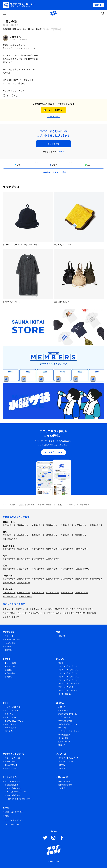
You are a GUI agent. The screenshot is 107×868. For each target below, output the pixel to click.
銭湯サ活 (62, 745)
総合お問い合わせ (65, 785)
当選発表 (8, 670)
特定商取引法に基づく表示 (13, 812)
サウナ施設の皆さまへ (13, 781)
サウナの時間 (63, 738)
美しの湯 (11, 21)
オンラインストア (12, 707)
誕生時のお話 (10, 761)
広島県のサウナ (53, 579)
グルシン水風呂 (47, 609)
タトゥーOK (22, 613)
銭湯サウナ (60, 609)
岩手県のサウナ (38, 525)
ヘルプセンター (64, 781)
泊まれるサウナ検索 (12, 639)
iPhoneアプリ (10, 765)
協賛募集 (8, 677)
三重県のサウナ (53, 559)
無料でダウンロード (53, 452)
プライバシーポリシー (11, 824)
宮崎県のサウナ (82, 593)
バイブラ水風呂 (9, 613)
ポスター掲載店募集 (12, 788)
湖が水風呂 (91, 613)
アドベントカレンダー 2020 (69, 684)
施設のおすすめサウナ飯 (68, 714)
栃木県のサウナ (24, 535)
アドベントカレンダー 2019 (69, 687)
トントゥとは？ (54, 116)
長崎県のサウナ (38, 593)
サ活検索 (8, 646)
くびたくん (15, 37)
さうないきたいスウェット (15, 721)
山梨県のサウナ (67, 549)
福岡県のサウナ (9, 593)
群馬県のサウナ (38, 535)
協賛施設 (62, 765)
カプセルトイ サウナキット (69, 731)
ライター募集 (63, 694)
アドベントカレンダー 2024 (69, 670)
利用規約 (6, 816)
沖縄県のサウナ (25, 596)
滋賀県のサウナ (9, 569)
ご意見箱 (62, 788)
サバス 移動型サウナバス (68, 724)
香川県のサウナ (96, 579)
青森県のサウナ (24, 525)
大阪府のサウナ (38, 569)
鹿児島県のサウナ (10, 596)
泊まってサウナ (64, 742)
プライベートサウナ (11, 617)
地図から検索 (10, 643)
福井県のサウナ (53, 549)
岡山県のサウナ (38, 579)
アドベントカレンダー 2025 (69, 666)
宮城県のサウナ (53, 525)
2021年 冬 (9, 731)
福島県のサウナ (96, 525)
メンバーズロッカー (66, 761)
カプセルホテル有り (37, 613)
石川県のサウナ (38, 549)
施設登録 (8, 650)
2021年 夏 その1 (11, 724)
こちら (61, 152)
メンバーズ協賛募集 (12, 795)
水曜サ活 (62, 707)
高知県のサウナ (24, 583)
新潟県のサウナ (9, 549)
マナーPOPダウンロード (14, 792)
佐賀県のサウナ (24, 593)
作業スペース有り (54, 613)
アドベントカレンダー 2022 (69, 677)
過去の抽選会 (10, 673)
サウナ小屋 (80, 613)
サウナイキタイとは (12, 758)
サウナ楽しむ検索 (65, 721)
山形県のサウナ (82, 525)
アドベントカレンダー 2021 (69, 680)
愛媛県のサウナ (9, 583)
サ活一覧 (62, 636)
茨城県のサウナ (9, 535)
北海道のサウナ (9, 525)
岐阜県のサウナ (9, 559)
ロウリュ (6, 609)
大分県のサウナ (67, 593)
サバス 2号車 (63, 728)
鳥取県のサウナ (9, 579)
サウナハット (10, 714)
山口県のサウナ (67, 579)
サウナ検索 (9, 636)
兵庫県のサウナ (53, 569)
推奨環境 (6, 808)
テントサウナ (69, 613)
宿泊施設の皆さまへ (12, 785)
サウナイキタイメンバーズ (68, 758)
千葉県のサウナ (67, 535)
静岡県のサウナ (24, 559)
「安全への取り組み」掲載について (18, 799)
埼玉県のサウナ (53, 535)
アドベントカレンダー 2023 (69, 673)
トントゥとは (10, 666)
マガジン (62, 663)
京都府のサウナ (24, 569)
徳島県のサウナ (82, 579)
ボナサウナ (71, 609)
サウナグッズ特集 (12, 711)
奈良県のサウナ (67, 569)
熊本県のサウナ (53, 593)
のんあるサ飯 (63, 711)
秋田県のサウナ (67, 525)
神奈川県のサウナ (10, 539)
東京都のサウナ (82, 535)
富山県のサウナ (24, 549)
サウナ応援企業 (64, 735)
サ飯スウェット (11, 717)
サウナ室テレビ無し (85, 609)
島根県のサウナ (24, 579)
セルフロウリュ (18, 609)
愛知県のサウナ (38, 559)
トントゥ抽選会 (11, 663)
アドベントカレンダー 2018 (69, 691)
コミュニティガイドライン (13, 820)
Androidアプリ (10, 768)
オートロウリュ (33, 609)
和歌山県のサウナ (82, 569)
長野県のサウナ (82, 549)
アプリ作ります (64, 717)
